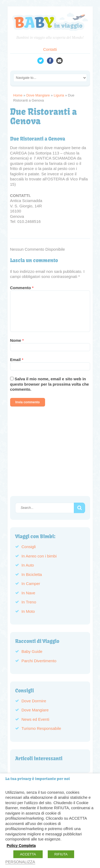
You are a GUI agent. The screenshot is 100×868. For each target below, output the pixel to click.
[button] (79, 508)
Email (17, 360)
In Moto (28, 611)
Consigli (29, 547)
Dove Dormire (34, 701)
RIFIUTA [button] (61, 854)
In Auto (28, 565)
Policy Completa (21, 846)
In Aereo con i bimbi (39, 556)
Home (18, 95)
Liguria (59, 95)
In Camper (31, 584)
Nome (17, 340)
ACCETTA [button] (28, 854)
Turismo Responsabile (41, 728)
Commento (22, 288)
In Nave (29, 593)
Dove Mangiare (38, 95)
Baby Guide (32, 651)
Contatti (50, 49)
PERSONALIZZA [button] (20, 862)
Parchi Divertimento (39, 661)
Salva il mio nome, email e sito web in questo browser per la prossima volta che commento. (50, 384)
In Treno (29, 602)
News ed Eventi (35, 719)
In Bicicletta (32, 574)
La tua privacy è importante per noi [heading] (38, 779)
